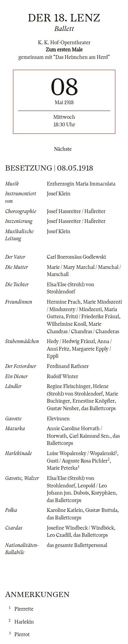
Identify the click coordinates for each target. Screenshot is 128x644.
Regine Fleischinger (69, 386)
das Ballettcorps (98, 408)
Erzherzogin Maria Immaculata (81, 184)
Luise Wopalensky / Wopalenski (81, 453)
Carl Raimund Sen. (90, 436)
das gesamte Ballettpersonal (77, 545)
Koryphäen (103, 493)
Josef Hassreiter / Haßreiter (76, 211)
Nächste (64, 149)
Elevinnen (58, 419)
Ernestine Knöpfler (94, 401)
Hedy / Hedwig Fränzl (71, 341)
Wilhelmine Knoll (66, 324)
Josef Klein (59, 194)
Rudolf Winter (62, 376)
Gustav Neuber (63, 408)
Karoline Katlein (65, 510)
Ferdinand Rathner (68, 366)
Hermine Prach (64, 302)
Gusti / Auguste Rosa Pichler (77, 461)
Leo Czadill (59, 535)
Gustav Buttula (101, 510)
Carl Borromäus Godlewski (76, 257)
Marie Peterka (62, 468)
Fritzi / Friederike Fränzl (93, 317)
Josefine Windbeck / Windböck (80, 528)
